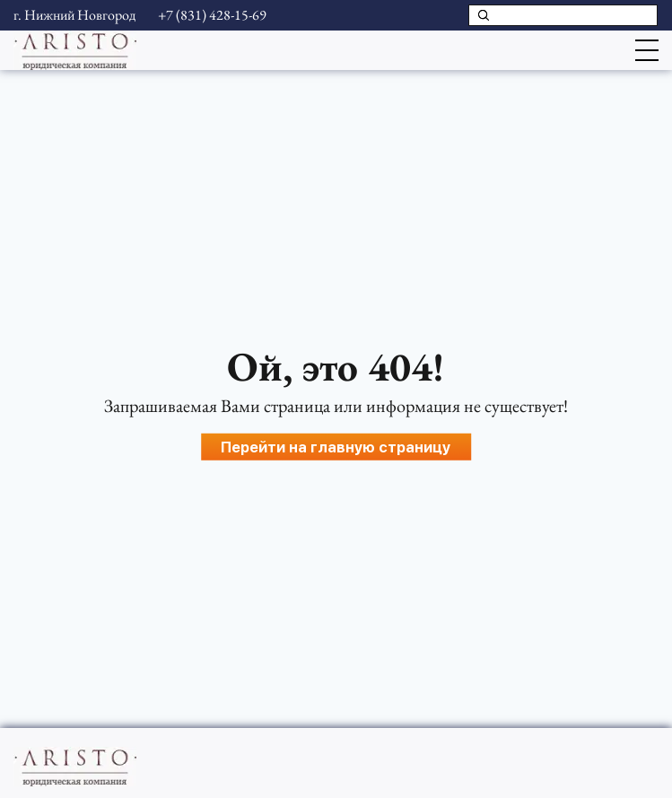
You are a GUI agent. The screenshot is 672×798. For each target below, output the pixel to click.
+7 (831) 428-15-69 (212, 15)
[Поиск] (484, 15)
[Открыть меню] (647, 50)
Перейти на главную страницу (336, 447)
